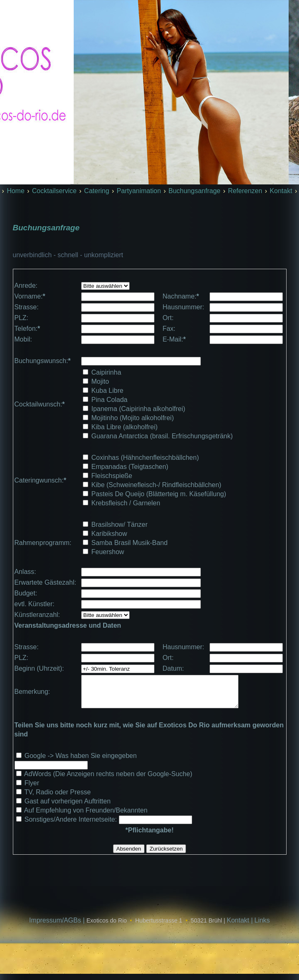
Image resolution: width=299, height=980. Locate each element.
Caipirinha (106, 372)
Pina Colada (110, 400)
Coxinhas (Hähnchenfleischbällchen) (145, 458)
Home (16, 191)
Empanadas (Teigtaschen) (130, 467)
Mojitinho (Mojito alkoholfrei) (133, 418)
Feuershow (108, 552)
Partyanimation (139, 191)
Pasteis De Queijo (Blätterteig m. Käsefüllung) (159, 494)
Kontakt (281, 191)
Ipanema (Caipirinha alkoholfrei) (139, 409)
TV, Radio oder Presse (58, 798)
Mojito (100, 381)
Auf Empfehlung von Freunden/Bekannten (86, 816)
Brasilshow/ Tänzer (120, 525)
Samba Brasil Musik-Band (130, 543)
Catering (96, 191)
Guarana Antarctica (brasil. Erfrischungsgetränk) (162, 436)
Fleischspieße (112, 476)
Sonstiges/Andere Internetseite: (72, 826)
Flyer (32, 789)
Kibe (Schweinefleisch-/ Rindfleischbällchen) (157, 485)
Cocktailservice (54, 191)
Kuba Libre (107, 391)
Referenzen (245, 191)
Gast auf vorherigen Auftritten (68, 807)
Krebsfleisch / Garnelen (126, 503)
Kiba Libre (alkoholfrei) (125, 427)
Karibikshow (109, 534)
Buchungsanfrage (194, 191)
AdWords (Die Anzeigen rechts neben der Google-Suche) (108, 780)
